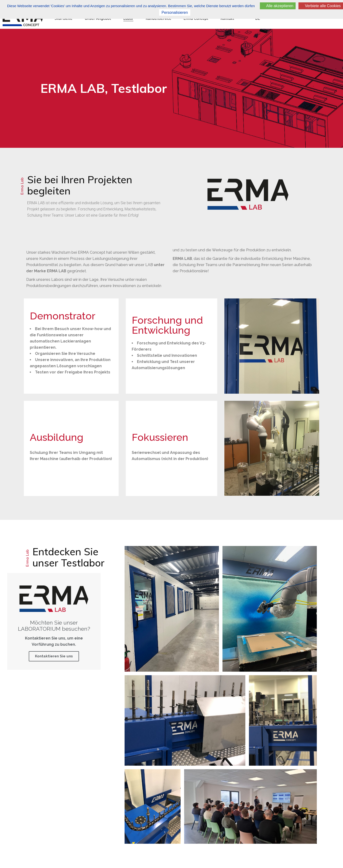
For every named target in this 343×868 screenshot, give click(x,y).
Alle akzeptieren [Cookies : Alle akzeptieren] (278, 6)
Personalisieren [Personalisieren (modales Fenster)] (175, 12)
